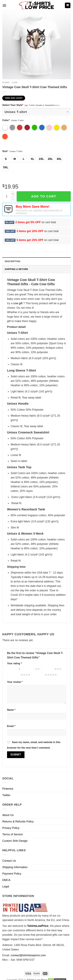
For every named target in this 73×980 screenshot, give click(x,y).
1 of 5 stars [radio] (12, 669)
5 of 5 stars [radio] (38, 675)
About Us (8, 815)
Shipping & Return (16, 269)
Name (11, 710)
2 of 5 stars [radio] (29, 669)
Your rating (14, 663)
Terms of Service (13, 834)
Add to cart (44, 196)
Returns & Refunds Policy (18, 822)
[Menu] (4, 5)
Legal (6, 887)
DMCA (6, 880)
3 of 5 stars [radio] (48, 669)
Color (6, 120)
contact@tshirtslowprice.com (28, 955)
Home (6, 82)
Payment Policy (12, 874)
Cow (14, 82)
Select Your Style (13, 105)
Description (13, 261)
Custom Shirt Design (15, 841)
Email (11, 726)
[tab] (36, 261)
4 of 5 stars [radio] (14, 675)
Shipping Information (15, 867)
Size (5, 151)
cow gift (18, 303)
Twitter (6, 795)
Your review (15, 682)
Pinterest (8, 789)
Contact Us (9, 861)
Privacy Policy (11, 828)
